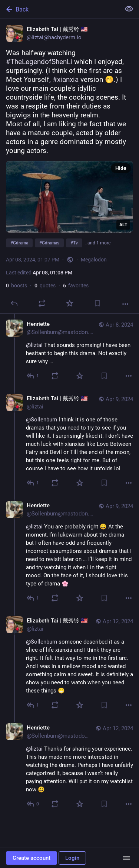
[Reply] (14, 303)
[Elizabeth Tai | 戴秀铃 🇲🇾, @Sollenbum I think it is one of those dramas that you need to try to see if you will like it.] (69, 442)
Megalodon (94, 260)
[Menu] (126, 858)
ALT (123, 225)
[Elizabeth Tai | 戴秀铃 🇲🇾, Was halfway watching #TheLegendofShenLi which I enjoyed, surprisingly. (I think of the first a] (69, 166)
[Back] (59, 9)
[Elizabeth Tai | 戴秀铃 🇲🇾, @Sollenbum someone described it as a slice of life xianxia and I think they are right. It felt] (69, 664)
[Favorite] (70, 303)
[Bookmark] (97, 303)
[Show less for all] (129, 9)
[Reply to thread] (33, 376)
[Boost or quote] (42, 303)
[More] (125, 304)
